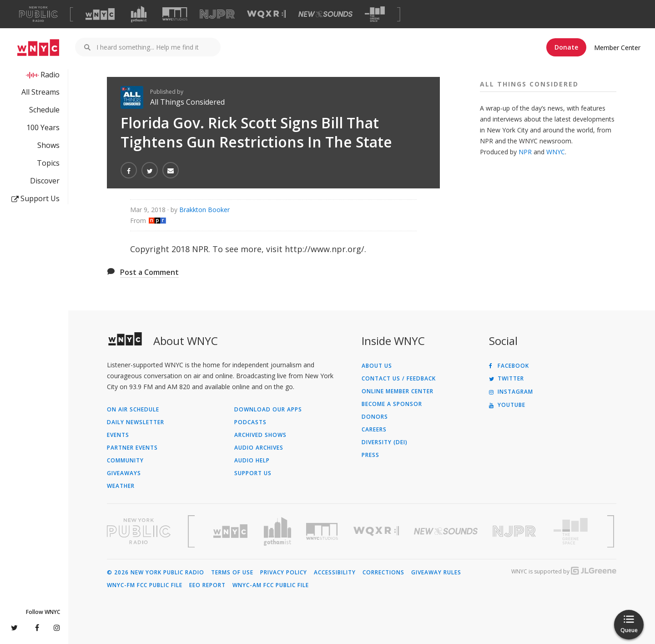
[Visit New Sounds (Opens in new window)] (325, 14)
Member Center (617, 48)
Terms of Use (232, 573)
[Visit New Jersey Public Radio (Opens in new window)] (515, 531)
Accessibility (335, 573)
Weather (121, 486)
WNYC (556, 152)
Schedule (44, 110)
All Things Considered (187, 102)
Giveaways (124, 473)
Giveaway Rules (436, 573)
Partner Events (132, 448)
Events (118, 435)
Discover (45, 181)
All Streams (40, 92)
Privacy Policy (284, 573)
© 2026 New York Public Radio (156, 573)
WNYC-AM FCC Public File (271, 585)
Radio (50, 75)
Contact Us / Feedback (399, 379)
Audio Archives (259, 448)
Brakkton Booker (204, 210)
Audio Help (252, 461)
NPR (525, 152)
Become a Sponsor (392, 404)
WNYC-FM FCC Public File (145, 585)
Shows (48, 145)
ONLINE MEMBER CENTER (398, 391)
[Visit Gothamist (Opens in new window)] (139, 14)
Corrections (383, 573)
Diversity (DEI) (385, 442)
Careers (374, 430)
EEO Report (207, 585)
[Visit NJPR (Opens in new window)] (217, 14)
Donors (375, 417)
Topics (48, 163)
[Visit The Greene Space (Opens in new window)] (375, 14)
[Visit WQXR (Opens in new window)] (266, 14)
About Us (377, 366)
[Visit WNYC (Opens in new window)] (100, 14)
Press (370, 455)
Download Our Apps (268, 410)
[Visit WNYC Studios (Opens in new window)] (175, 14)
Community (125, 461)
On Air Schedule (133, 410)
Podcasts (250, 422)
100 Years (43, 127)
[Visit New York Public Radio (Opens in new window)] (139, 531)
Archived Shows (260, 435)
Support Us (35, 198)
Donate (566, 47)
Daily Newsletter (136, 422)
